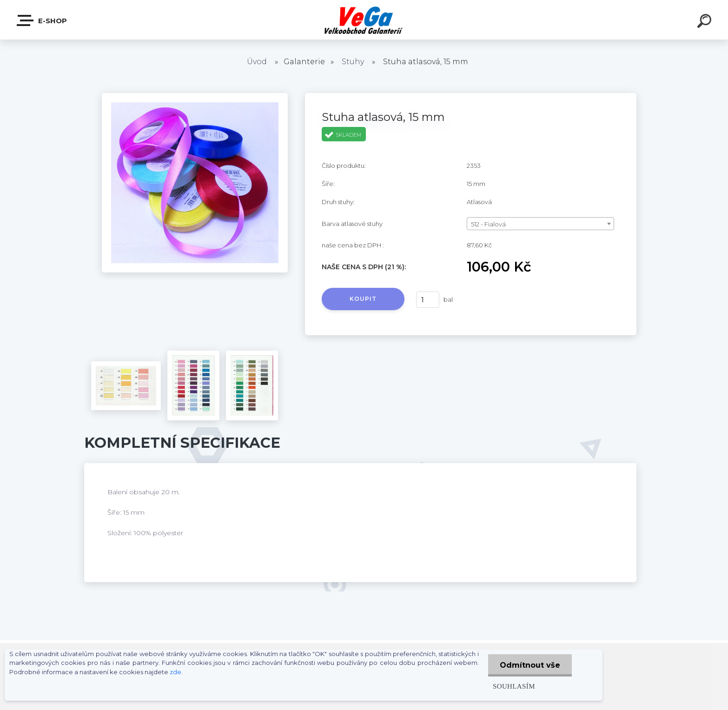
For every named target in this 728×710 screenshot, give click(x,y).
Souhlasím (514, 686)
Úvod (257, 62)
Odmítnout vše (530, 665)
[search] (706, 22)
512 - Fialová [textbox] (488, 224)
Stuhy (353, 62)
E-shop (42, 20)
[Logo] (364, 20)
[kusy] (428, 300)
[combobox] (540, 224)
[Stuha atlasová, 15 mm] (195, 96)
